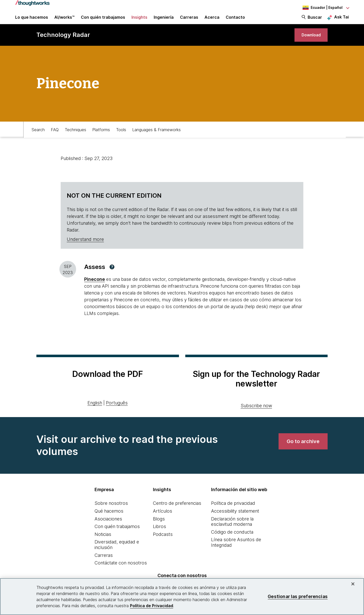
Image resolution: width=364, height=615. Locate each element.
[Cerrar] (353, 584)
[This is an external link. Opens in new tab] (95, 289)
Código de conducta (232, 542)
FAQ (55, 138)
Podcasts (163, 544)
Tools (121, 138)
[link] (308, 42)
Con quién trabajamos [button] (103, 21)
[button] (112, 277)
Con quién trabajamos (117, 536)
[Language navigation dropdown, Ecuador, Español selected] (321, 8)
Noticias (103, 544)
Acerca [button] (212, 21)
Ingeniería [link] (164, 21)
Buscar (315, 21)
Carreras (104, 565)
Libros (160, 536)
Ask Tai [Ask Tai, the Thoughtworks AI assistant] (342, 20)
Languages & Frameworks (156, 138)
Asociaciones (108, 528)
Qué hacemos (109, 521)
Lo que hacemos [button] (32, 21)
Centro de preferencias (177, 513)
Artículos (163, 521)
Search (38, 138)
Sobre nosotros (111, 513)
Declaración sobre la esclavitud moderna (232, 531)
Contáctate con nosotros (121, 572)
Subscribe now (256, 415)
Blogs (159, 528)
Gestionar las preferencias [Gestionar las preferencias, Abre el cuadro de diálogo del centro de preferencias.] (298, 596)
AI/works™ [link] (64, 21)
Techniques (75, 138)
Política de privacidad (233, 513)
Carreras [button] (189, 21)
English (95, 412)
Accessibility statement (235, 521)
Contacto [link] (235, 21)
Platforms (101, 138)
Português (117, 412)
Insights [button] (139, 21)
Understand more (85, 249)
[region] (182, 597)
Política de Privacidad (152, 606)
